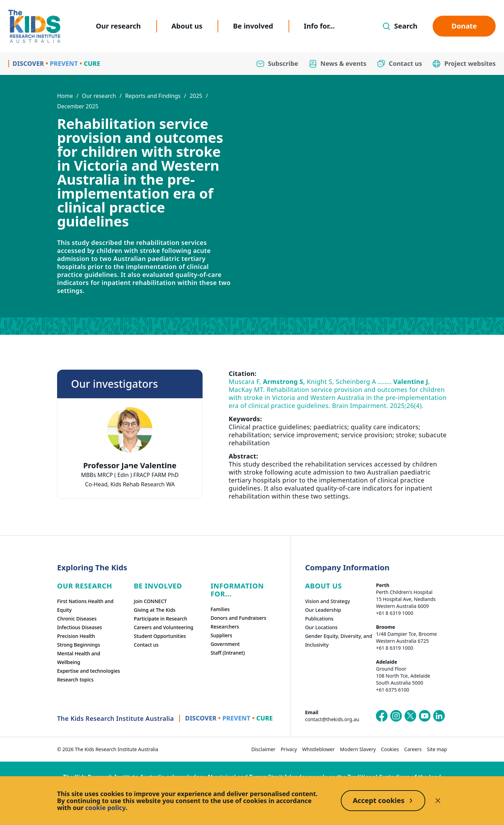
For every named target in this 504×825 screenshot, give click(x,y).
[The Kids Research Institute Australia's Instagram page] (396, 716)
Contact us (146, 645)
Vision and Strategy (327, 601)
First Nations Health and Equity (85, 606)
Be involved (253, 26)
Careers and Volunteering (163, 627)
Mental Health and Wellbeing (79, 658)
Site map (437, 749)
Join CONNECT (150, 601)
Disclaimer (263, 749)
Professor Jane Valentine (130, 465)
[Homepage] (34, 26)
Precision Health (76, 636)
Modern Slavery (358, 749)
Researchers (225, 627)
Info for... (319, 26)
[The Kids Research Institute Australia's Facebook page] (382, 716)
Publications (319, 619)
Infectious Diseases (80, 627)
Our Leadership (323, 610)
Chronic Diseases (77, 619)
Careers (413, 749)
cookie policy (105, 808)
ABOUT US (323, 586)
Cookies (390, 749)
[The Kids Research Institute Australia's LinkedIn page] (439, 716)
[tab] (130, 468)
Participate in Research (160, 619)
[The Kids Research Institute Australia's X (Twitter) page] (410, 716)
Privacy (289, 749)
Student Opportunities (160, 636)
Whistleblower (318, 749)
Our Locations (321, 627)
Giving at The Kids (155, 610)
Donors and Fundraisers (238, 618)
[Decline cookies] (438, 801)
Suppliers (221, 635)
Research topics (75, 680)
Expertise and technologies (89, 671)
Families (220, 609)
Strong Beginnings (79, 645)
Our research (118, 26)
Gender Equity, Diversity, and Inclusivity (338, 640)
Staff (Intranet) (228, 653)
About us (187, 26)
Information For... (237, 590)
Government (225, 644)
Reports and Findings (153, 96)
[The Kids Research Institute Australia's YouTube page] (425, 716)
